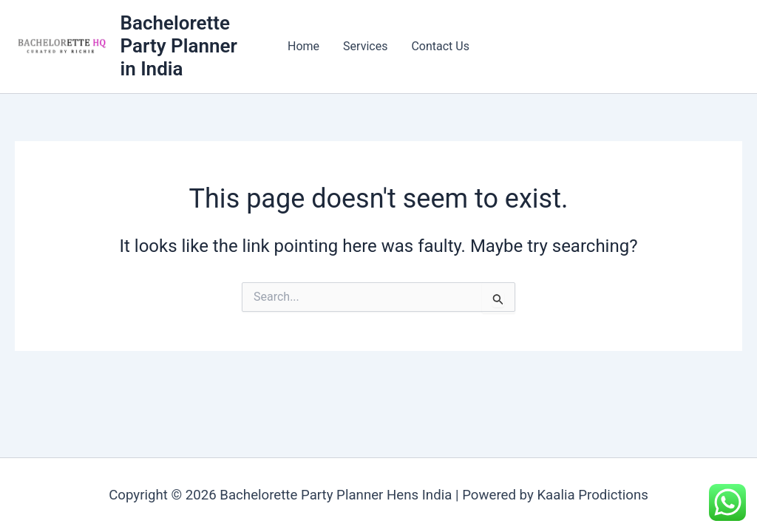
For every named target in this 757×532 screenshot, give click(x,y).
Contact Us (440, 46)
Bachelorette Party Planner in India (178, 46)
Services (365, 46)
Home (303, 46)
